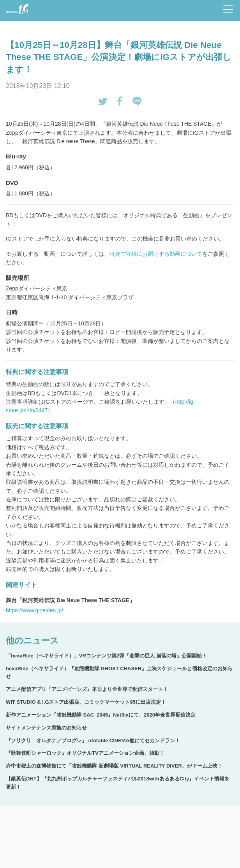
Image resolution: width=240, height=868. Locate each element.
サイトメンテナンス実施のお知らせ (46, 728)
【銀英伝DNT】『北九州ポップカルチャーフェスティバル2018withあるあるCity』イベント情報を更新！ (118, 783)
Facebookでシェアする (120, 101)
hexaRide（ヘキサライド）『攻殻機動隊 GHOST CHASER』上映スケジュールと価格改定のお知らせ (119, 673)
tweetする (103, 101)
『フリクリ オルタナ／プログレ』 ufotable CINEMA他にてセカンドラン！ (93, 741)
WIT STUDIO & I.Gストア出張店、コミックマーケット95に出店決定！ (86, 702)
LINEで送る (137, 101)
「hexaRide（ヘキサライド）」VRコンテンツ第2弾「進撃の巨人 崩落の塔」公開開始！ (106, 656)
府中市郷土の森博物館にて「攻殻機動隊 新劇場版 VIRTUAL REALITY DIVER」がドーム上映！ (114, 766)
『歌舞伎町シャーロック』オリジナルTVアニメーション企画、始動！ (85, 753)
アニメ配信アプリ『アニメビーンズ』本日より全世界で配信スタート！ (87, 689)
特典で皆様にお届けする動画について (156, 254)
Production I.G (18, 9)
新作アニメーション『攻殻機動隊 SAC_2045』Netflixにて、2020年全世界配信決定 (101, 715)
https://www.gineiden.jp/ (34, 610)
